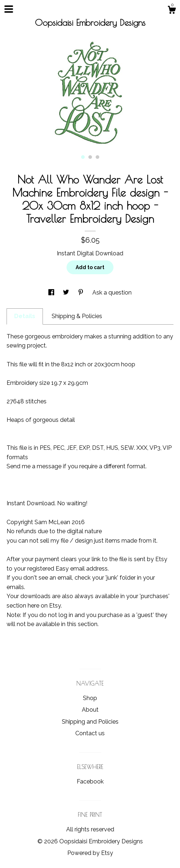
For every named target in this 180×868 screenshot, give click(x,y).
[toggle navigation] (9, 9)
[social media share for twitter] (67, 293)
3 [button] (97, 157)
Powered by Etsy (90, 853)
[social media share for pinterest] (81, 293)
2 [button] (90, 157)
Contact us (90, 733)
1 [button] (83, 157)
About (90, 710)
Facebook (90, 781)
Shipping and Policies (90, 722)
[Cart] (172, 11)
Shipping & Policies (77, 316)
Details (25, 316)
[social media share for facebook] (52, 293)
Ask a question (112, 293)
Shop (90, 698)
